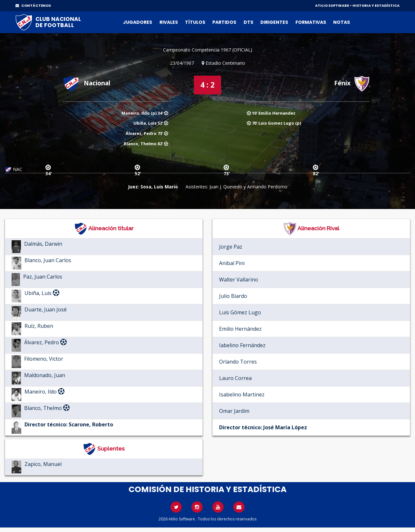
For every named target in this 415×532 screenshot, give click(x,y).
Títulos (195, 22)
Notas (342, 22)
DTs (248, 22)
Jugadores (138, 22)
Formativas (311, 22)
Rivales (169, 22)
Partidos (224, 22)
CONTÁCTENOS (33, 5)
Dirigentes (274, 22)
